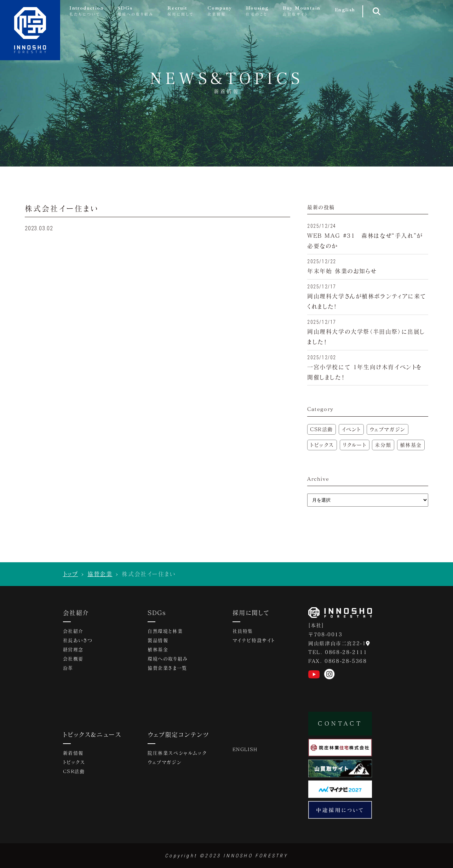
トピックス (322, 445)
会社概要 (73, 659)
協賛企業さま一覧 (167, 669)
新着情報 (73, 754)
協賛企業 (100, 574)
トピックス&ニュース (93, 734)
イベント (351, 429)
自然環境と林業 (165, 632)
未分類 (383, 445)
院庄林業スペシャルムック (177, 754)
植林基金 (411, 445)
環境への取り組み (168, 659)
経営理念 (73, 650)
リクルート (355, 445)
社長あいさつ (78, 641)
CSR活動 (322, 429)
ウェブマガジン (388, 429)
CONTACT (340, 723)
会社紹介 (76, 613)
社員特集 (243, 632)
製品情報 (158, 641)
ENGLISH (245, 750)
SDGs (157, 613)
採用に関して (251, 613)
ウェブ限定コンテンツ (178, 734)
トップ (71, 574)
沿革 (68, 669)
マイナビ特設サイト (254, 641)
